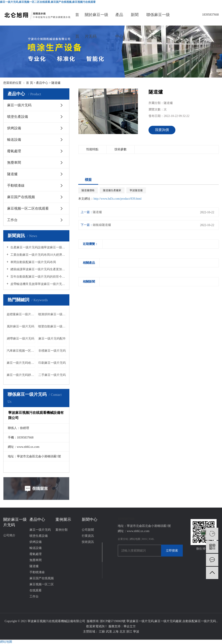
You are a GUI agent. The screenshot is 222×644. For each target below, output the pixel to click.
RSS (144, 539)
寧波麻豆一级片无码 (140, 621)
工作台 (12, 220)
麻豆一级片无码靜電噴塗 (21, 375)
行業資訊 (88, 536)
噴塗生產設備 (18, 117)
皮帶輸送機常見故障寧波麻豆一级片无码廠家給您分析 (38, 284)
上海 (116, 632)
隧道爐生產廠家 (112, 190)
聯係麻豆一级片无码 (158, 19)
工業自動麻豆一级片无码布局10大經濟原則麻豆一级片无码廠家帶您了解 (38, 255)
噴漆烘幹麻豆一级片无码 (52, 314)
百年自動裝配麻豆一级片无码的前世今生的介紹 (38, 277)
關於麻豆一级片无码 (96, 19)
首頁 (77, 19)
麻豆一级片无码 (19, 105)
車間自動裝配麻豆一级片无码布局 (33, 262)
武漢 (109, 632)
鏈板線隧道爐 (102, 225)
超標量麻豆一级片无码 (21, 314)
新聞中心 (135, 19)
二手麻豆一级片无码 (52, 375)
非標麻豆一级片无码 (52, 351)
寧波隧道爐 (136, 190)
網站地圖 (135, 539)
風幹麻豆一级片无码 (21, 326)
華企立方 (130, 626)
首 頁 (29, 83)
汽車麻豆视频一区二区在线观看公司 (21, 351)
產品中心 (119, 19)
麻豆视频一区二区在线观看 (28, 208)
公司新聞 (88, 530)
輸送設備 (14, 140)
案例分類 (62, 530)
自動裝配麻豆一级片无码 (199, 621)
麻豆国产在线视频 (21, 197)
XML (152, 539)
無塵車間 (14, 163)
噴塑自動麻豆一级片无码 (52, 326)
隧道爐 (56, 83)
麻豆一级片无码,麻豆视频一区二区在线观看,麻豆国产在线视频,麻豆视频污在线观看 (48, 2)
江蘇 (102, 632)
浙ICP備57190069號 (113, 621)
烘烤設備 (14, 128)
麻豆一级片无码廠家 (168, 621)
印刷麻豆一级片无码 (52, 363)
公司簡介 (9, 535)
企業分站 (123, 539)
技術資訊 (88, 542)
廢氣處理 (14, 151)
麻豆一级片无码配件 (52, 339)
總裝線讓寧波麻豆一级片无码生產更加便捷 (38, 269)
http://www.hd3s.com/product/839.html (117, 199)
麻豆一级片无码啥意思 (21, 363)
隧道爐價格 (88, 190)
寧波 (136, 632)
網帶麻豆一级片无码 (21, 339)
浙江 (130, 632)
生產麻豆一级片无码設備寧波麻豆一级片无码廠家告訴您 (38, 247)
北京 (123, 632)
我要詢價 (162, 130)
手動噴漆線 (16, 185)
